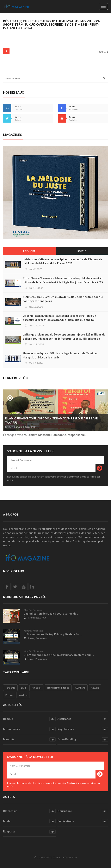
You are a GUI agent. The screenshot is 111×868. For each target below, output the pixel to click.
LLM (23, 688)
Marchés (29, 739)
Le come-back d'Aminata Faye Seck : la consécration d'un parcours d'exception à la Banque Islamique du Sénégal (59, 318)
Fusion (9, 695)
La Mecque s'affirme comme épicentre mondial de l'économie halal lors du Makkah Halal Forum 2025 (63, 261)
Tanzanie (10, 688)
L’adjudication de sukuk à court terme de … (51, 614)
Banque (29, 719)
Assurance (83, 719)
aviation (23, 695)
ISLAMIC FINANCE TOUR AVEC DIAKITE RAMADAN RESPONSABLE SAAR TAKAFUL (52, 420)
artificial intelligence (58, 688)
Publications (83, 821)
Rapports (29, 832)
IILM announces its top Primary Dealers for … (53, 634)
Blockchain (29, 811)
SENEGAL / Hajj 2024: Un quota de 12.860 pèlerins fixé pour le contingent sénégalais (63, 299)
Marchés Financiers (33, 610)
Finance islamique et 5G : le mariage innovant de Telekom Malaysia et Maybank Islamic (60, 355)
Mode (29, 821)
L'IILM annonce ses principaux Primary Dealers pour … (59, 655)
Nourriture (83, 811)
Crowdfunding (83, 739)
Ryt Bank (36, 688)
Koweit (95, 688)
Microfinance (29, 729)
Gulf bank (80, 688)
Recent (82, 251)
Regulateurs (83, 729)
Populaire (29, 251)
